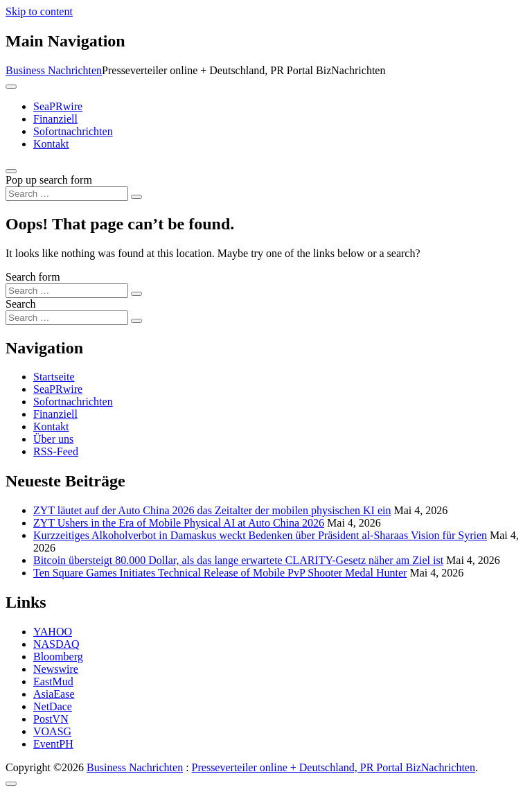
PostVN (51, 719)
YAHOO (53, 632)
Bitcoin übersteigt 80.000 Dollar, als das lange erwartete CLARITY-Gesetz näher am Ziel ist (238, 560)
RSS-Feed (56, 451)
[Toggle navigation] (11, 87)
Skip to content (39, 11)
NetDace (53, 706)
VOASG (52, 731)
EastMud (53, 681)
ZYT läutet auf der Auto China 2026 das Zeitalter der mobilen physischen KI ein (212, 510)
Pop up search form (49, 180)
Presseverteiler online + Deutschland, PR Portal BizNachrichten (334, 767)
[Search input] (67, 194)
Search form (33, 277)
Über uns (53, 439)
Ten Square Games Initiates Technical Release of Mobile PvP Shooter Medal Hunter (220, 573)
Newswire (56, 669)
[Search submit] (136, 197)
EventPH (53, 744)
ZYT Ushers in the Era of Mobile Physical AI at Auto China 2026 (179, 523)
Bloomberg (58, 657)
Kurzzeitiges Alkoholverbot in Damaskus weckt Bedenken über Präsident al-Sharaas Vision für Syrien (260, 535)
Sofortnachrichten (73, 131)
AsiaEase (54, 694)
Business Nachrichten (54, 70)
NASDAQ (56, 644)
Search (21, 304)
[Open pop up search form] (11, 171)
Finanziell (55, 119)
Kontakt (51, 144)
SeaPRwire (58, 106)
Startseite (54, 377)
